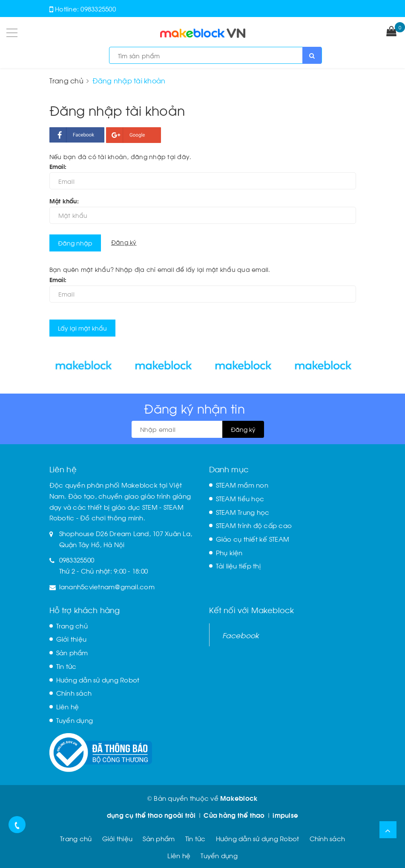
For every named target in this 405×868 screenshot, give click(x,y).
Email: (58, 166)
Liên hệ (68, 706)
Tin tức (66, 666)
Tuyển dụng (75, 720)
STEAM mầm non (242, 485)
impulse (285, 815)
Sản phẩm (72, 652)
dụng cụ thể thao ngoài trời (151, 815)
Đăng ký (124, 242)
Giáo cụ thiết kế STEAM (253, 539)
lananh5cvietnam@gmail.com (107, 586)
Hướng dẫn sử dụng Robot (98, 680)
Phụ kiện (229, 552)
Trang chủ (72, 625)
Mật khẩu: (64, 201)
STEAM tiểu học (240, 498)
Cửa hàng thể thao (234, 815)
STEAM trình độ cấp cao (254, 525)
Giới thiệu (72, 639)
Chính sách (74, 693)
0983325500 (98, 9)
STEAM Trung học (243, 512)
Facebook (241, 635)
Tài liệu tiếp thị (238, 565)
